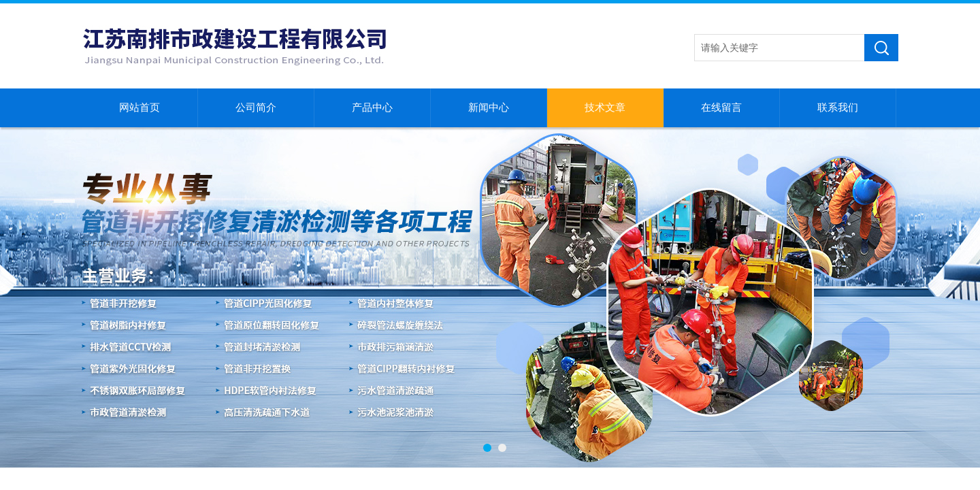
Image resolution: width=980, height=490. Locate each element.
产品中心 (372, 108)
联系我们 (838, 108)
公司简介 (256, 108)
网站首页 (140, 108)
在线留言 (721, 108)
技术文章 (605, 108)
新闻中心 (489, 108)
